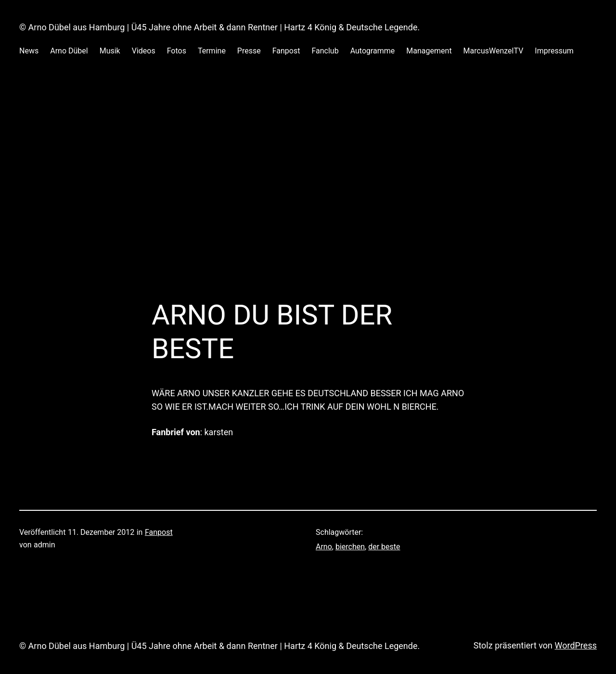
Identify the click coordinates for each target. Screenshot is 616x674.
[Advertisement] (308, 170)
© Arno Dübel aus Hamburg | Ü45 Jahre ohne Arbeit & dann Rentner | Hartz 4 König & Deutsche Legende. (219, 27)
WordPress (576, 645)
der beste (384, 547)
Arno (324, 547)
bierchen (350, 547)
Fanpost (159, 532)
